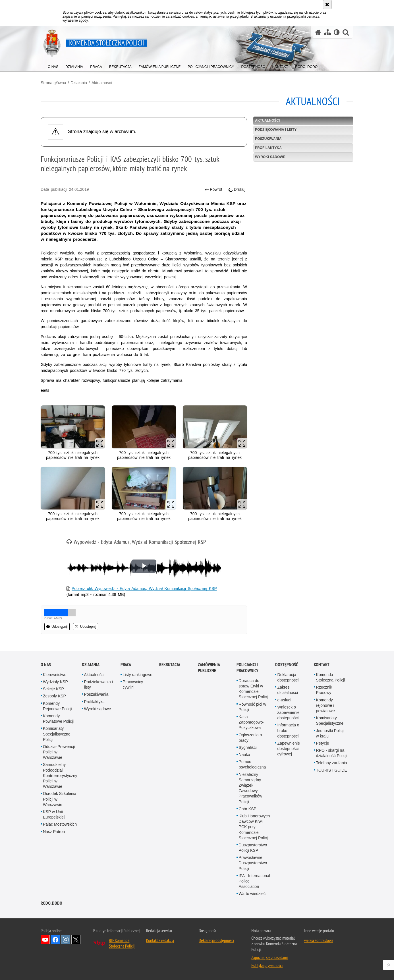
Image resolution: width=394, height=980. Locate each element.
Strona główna (53, 83)
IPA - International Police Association (254, 881)
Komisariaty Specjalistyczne (330, 721)
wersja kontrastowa (319, 940)
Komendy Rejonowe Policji (58, 706)
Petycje (323, 743)
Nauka (244, 755)
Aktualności (102, 83)
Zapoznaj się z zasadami (269, 957)
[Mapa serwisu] (327, 32)
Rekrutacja (170, 665)
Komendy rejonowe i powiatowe (325, 705)
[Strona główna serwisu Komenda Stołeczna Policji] (318, 32)
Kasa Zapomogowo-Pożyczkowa (252, 722)
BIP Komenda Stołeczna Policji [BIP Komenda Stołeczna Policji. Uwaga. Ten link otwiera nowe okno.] (122, 943)
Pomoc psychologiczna (252, 764)
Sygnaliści (248, 747)
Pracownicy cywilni (133, 684)
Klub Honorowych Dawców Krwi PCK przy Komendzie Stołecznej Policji (254, 827)
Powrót (213, 189)
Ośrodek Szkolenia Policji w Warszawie (60, 799)
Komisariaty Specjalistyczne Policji (57, 734)
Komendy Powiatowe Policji (58, 719)
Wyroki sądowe (270, 157)
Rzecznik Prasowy (324, 690)
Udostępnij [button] (57, 627)
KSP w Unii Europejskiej (54, 814)
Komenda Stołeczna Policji (331, 677)
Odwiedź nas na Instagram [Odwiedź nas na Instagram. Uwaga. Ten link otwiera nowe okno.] (66, 940)
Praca (126, 665)
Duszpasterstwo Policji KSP (253, 848)
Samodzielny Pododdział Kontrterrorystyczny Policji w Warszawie (60, 775)
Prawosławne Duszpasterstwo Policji (253, 863)
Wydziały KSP (55, 682)
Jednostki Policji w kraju (330, 733)
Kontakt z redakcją (160, 940)
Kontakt (322, 665)
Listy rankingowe (138, 675)
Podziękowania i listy (276, 130)
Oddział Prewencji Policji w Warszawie (59, 752)
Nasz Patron (54, 832)
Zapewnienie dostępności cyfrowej (289, 749)
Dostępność (287, 665)
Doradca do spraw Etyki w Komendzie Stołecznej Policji (254, 689)
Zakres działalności (288, 690)
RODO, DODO (51, 903)
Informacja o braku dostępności (288, 730)
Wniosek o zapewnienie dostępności (289, 712)
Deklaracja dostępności (288, 677)
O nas (46, 665)
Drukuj (237, 189)
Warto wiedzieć (252, 894)
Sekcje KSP (53, 689)
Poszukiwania (268, 139)
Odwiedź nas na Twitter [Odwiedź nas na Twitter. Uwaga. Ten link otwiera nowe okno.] (76, 940)
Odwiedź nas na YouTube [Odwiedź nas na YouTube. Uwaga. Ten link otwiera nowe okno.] (45, 940)
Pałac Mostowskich (60, 824)
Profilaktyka (268, 148)
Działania (79, 83)
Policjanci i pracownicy (247, 668)
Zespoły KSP (54, 696)
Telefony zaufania (332, 763)
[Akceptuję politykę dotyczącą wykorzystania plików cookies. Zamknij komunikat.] (327, 5)
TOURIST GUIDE (332, 770)
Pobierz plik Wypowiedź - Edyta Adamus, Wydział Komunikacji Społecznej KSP (144, 589)
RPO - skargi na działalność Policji (332, 753)
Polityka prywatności (267, 965)
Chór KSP (248, 809)
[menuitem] (53, 66)
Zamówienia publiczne (209, 668)
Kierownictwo (55, 675)
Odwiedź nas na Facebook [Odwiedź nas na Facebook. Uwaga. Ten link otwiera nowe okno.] (55, 940)
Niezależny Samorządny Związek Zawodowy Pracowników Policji (250, 788)
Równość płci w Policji (252, 707)
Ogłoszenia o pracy (250, 738)
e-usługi (284, 700)
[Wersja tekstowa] (337, 32)
